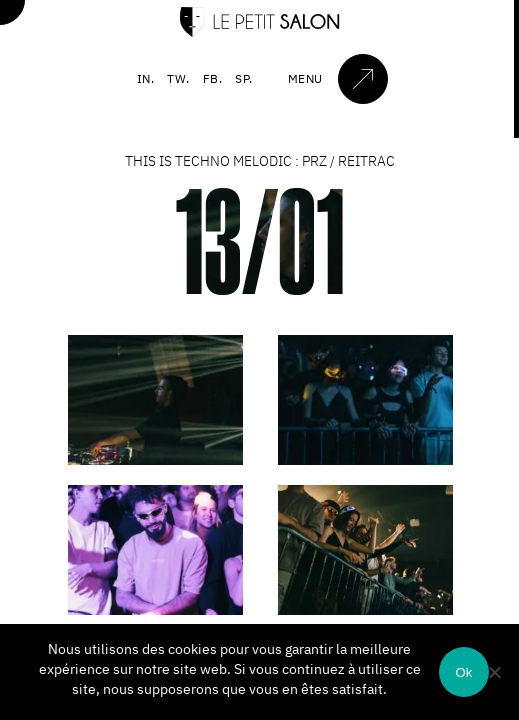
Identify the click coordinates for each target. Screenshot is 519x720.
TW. (178, 78)
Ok (463, 672)
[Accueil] (260, 32)
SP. (244, 78)
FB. (213, 78)
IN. (146, 78)
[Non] (494, 672)
